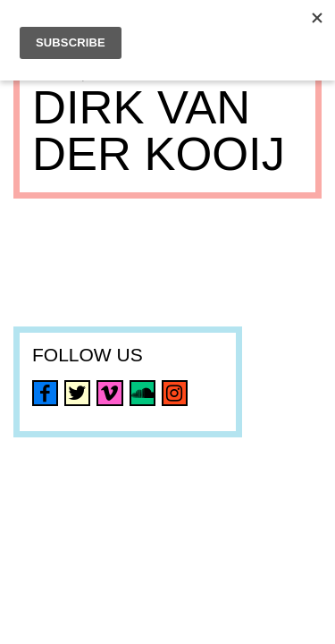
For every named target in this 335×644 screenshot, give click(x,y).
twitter (77, 393)
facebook (45, 393)
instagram (175, 393)
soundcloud (142, 393)
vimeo (109, 393)
